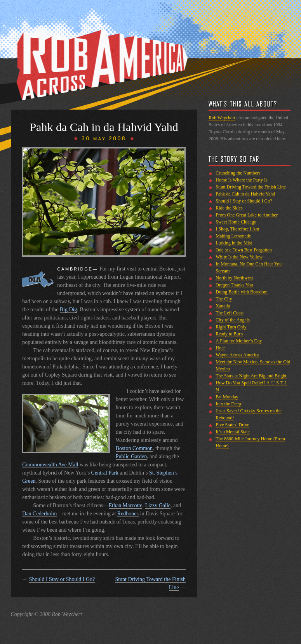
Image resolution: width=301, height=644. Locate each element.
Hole (220, 348)
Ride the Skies (229, 208)
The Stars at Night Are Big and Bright (251, 376)
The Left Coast (230, 313)
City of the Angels (233, 320)
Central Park (105, 473)
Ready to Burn (229, 334)
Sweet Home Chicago (236, 222)
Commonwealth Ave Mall (50, 465)
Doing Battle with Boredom (242, 292)
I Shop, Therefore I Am (237, 229)
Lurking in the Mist (234, 243)
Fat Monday (227, 397)
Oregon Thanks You (234, 285)
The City (224, 299)
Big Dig (69, 310)
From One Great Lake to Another (247, 215)
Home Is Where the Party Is (241, 180)
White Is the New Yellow (239, 257)
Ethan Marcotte (126, 505)
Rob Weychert (222, 118)
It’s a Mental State (233, 432)
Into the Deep (228, 404)
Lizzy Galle (158, 505)
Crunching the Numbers (238, 173)
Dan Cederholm (39, 514)
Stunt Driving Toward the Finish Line (251, 187)
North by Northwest (234, 278)
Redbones (128, 514)
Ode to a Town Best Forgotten (244, 250)
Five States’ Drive (232, 425)
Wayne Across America (237, 355)
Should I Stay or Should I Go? (62, 579)
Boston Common (134, 448)
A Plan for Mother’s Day (239, 341)
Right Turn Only (231, 327)
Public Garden (131, 456)
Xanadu (223, 306)
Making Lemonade (233, 236)
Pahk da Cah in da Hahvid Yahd (245, 194)
